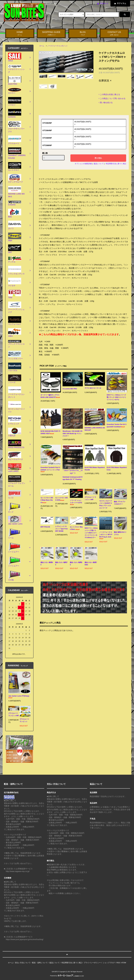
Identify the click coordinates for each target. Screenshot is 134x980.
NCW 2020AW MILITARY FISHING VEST (50, 432)
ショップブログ (109, 963)
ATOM (124, 963)
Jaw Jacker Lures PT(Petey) (19, 697)
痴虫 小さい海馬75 (61, 564)
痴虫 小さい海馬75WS (91, 564)
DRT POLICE (45, 527)
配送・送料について (40, 963)
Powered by (67, 976)
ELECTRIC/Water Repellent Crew (117, 469)
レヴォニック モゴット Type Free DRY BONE (61, 529)
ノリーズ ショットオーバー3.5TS (76, 502)
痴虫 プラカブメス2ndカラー (120, 503)
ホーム (42, 46)
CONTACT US (114, 34)
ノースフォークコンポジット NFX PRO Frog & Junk (106, 535)
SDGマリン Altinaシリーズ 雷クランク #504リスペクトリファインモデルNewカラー (91, 533)
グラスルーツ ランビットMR (91, 498)
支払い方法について (23, 963)
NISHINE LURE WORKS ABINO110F (95, 429)
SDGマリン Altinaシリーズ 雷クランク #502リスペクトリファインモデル (116, 397)
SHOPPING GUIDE (51, 34)
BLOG (83, 34)
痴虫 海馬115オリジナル (120, 533)
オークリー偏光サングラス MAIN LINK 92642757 (50, 396)
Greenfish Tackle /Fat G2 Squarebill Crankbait (117, 426)
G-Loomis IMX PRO (72, 389)
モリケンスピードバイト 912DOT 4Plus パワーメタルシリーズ (106, 504)
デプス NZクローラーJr (93, 389)
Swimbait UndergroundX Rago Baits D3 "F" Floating (72, 479)
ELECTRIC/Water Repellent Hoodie (95, 469)
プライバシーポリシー (92, 963)
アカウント (104, 3)
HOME (20, 34)
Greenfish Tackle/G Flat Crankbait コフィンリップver (50, 469)
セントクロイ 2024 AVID (61, 499)
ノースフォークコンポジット (57, 46)
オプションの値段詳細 (83, 164)
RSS (118, 963)
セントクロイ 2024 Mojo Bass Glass (47, 500)
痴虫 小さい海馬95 (47, 564)
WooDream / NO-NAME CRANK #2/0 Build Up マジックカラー (72, 434)
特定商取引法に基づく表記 (116, 164)
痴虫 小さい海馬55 (76, 564)
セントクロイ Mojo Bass (76, 528)
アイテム (120, 3)
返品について (99, 164)
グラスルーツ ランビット (24, 721)
